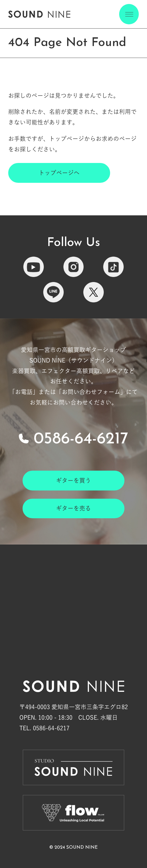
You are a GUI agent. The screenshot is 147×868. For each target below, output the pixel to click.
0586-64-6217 (81, 439)
